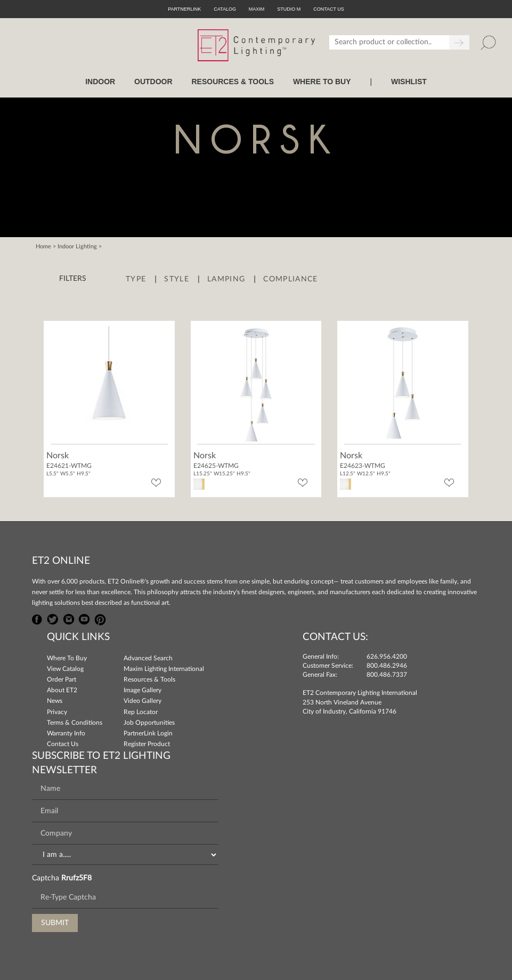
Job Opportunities (149, 723)
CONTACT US (329, 9)
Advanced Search (148, 658)
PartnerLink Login (148, 733)
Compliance (290, 279)
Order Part (62, 679)
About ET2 (62, 690)
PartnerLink (184, 9)
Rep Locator (141, 712)
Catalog (225, 9)
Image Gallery (143, 690)
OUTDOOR (153, 82)
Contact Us (63, 744)
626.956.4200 (387, 657)
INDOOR (100, 82)
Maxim (257, 9)
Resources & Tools (149, 679)
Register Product (147, 744)
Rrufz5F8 (76, 878)
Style (177, 279)
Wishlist (409, 82)
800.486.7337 (387, 675)
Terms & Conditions (75, 723)
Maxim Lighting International (164, 669)
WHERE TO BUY (322, 82)
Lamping (226, 279)
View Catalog (65, 669)
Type (136, 279)
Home (43, 246)
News (55, 701)
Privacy (57, 712)
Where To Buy (67, 658)
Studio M (289, 9)
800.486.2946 (387, 666)
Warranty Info (66, 733)
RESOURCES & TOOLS (233, 82)
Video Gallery (143, 701)
